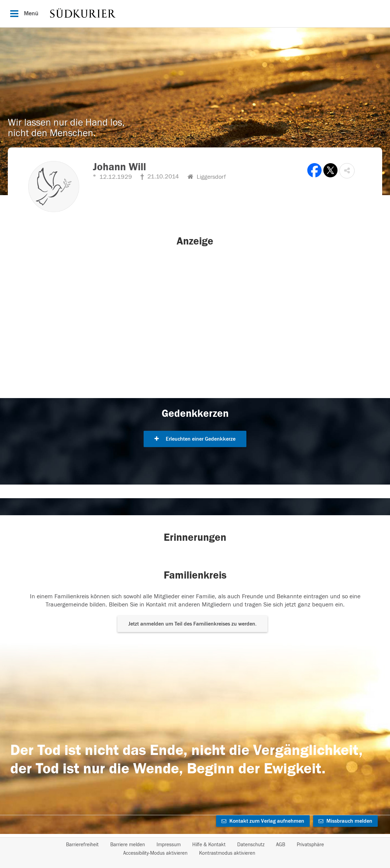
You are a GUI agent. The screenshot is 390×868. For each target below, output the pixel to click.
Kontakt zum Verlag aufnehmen (263, 821)
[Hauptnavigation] (195, 14)
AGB (281, 845)
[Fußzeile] (195, 849)
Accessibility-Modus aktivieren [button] (155, 853)
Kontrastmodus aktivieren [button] (227, 853)
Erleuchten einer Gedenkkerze (195, 439)
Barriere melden (128, 845)
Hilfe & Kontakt (209, 845)
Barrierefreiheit (82, 845)
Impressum (169, 845)
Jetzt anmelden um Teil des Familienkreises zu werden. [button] (192, 624)
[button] (347, 171)
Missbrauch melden (345, 821)
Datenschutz (251, 845)
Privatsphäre (310, 845)
